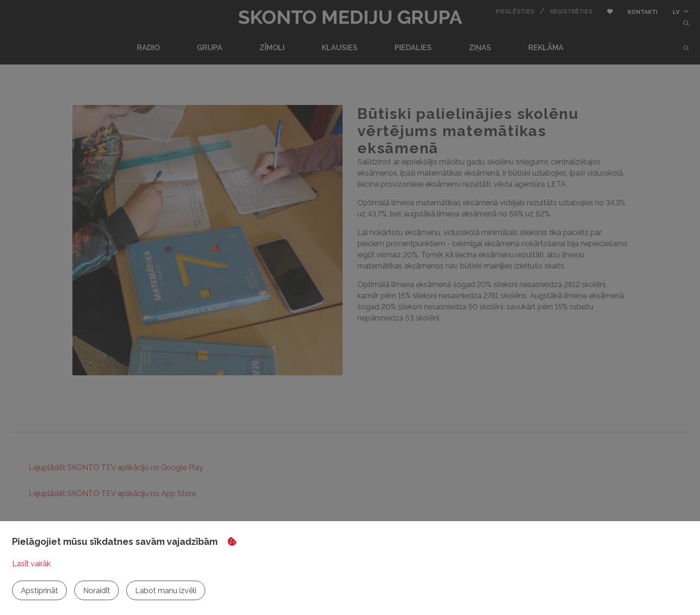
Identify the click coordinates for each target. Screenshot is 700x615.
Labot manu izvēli (166, 591)
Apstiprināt (39, 591)
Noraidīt (97, 591)
